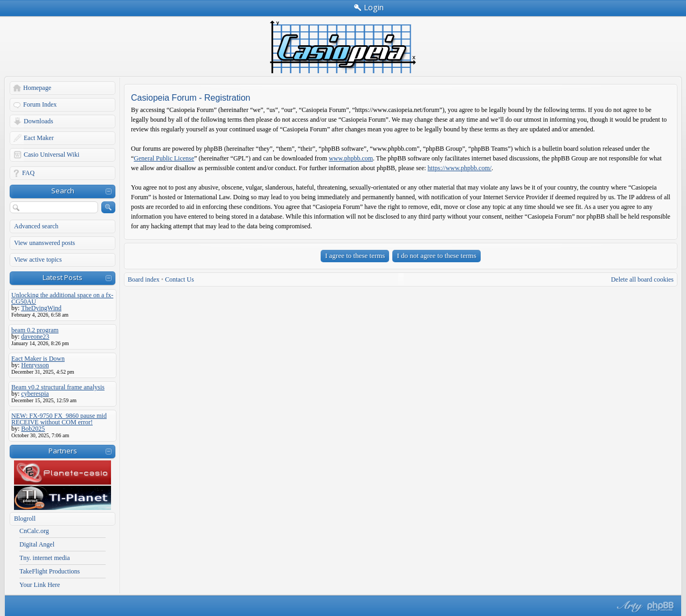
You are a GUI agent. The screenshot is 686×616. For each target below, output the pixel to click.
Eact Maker (39, 138)
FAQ (28, 173)
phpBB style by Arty (628, 606)
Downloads (39, 121)
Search (63, 191)
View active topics (38, 260)
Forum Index (40, 104)
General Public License (164, 158)
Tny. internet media (45, 558)
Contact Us (179, 279)
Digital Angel (37, 544)
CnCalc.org (34, 531)
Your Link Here (40, 585)
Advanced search (36, 226)
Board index (144, 279)
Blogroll (25, 519)
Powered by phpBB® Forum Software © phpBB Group (661, 606)
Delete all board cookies (642, 279)
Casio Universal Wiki (51, 155)
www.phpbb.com (351, 158)
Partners (63, 451)
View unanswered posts (44, 243)
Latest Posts (63, 277)
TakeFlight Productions (50, 571)
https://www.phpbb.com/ (460, 168)
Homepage (37, 88)
